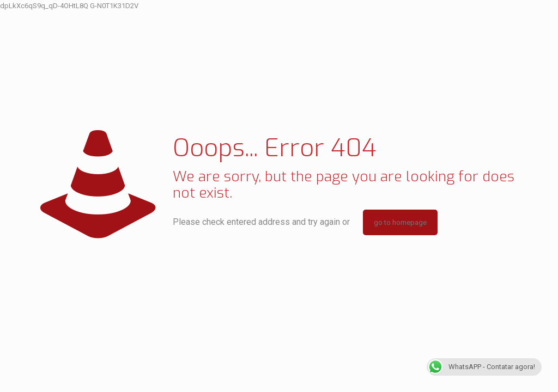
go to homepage (400, 222)
